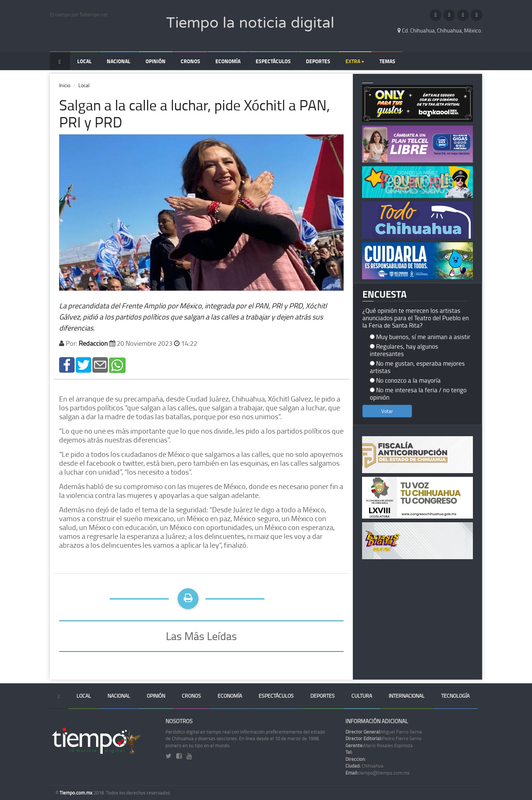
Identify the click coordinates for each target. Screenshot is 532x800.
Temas (387, 61)
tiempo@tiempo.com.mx (378, 773)
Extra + (355, 61)
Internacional (407, 696)
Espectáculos (273, 61)
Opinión (156, 61)
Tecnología (455, 696)
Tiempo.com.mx (76, 793)
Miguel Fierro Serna (384, 732)
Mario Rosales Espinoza (379, 745)
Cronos (190, 61)
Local (84, 61)
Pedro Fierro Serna (383, 738)
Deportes (318, 61)
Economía (228, 61)
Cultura (362, 696)
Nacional (119, 61)
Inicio (65, 85)
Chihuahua (364, 766)
